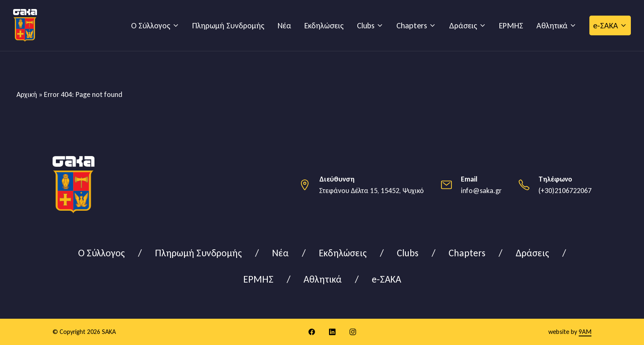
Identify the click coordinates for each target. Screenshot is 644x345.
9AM (585, 332)
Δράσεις (463, 25)
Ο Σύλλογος (151, 25)
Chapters (412, 25)
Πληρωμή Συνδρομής (228, 25)
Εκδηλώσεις (324, 25)
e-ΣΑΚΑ (606, 25)
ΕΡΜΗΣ (511, 25)
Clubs (366, 25)
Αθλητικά (552, 25)
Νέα (284, 25)
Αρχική (27, 94)
